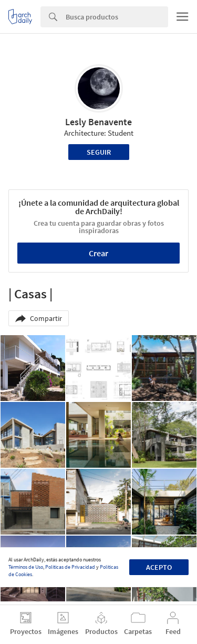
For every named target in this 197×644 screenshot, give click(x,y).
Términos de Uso (26, 567)
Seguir (99, 152)
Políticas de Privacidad (70, 567)
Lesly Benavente (98, 122)
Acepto (159, 567)
